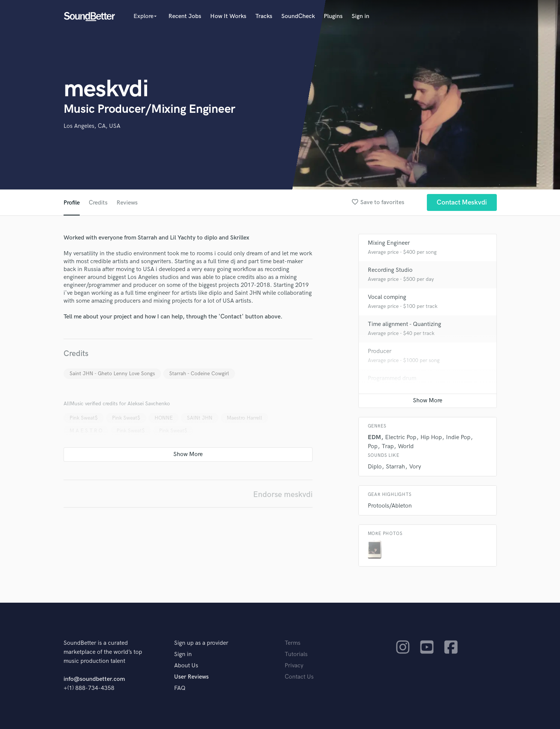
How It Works (228, 16)
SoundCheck (298, 16)
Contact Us (299, 677)
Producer (380, 351)
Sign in (360, 16)
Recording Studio (390, 270)
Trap (388, 446)
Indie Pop (458, 437)
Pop (373, 446)
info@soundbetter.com (94, 679)
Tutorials (296, 654)
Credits (98, 203)
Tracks (264, 16)
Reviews (127, 203)
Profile (72, 203)
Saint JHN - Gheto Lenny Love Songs (112, 374)
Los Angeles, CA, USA (92, 126)
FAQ (180, 688)
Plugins (333, 16)
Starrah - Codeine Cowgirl (199, 374)
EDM (374, 437)
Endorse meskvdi (283, 495)
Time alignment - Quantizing (404, 324)
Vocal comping (387, 297)
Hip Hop (431, 437)
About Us (186, 666)
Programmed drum (392, 378)
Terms (293, 643)
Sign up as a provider (201, 643)
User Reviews (191, 677)
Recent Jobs (185, 16)
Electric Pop (401, 437)
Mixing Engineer (389, 243)
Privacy (294, 666)
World (406, 446)
